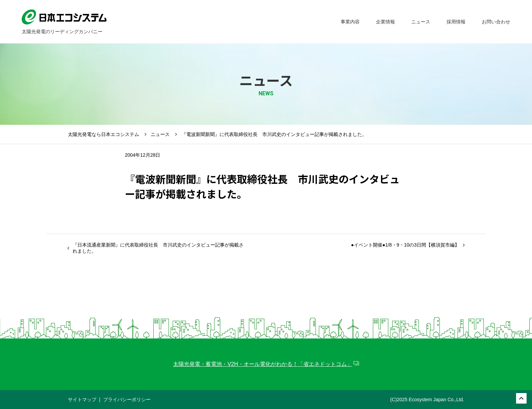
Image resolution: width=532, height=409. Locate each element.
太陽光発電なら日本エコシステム (103, 134)
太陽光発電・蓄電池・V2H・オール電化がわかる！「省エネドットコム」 (262, 364)
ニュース (160, 134)
